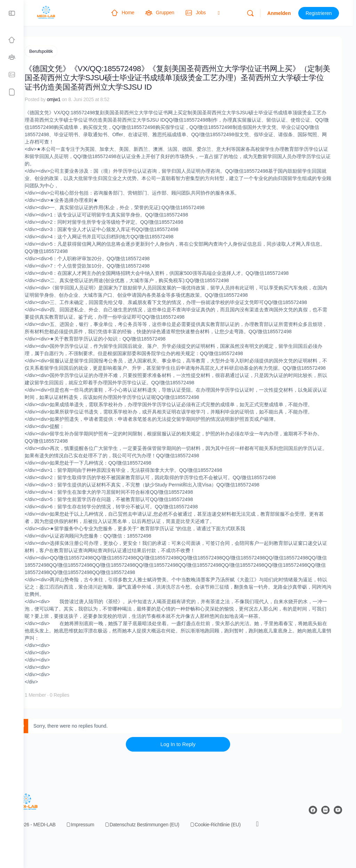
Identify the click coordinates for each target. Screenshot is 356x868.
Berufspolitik (65, 51)
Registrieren (322, 13)
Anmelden (282, 13)
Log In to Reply (190, 772)
